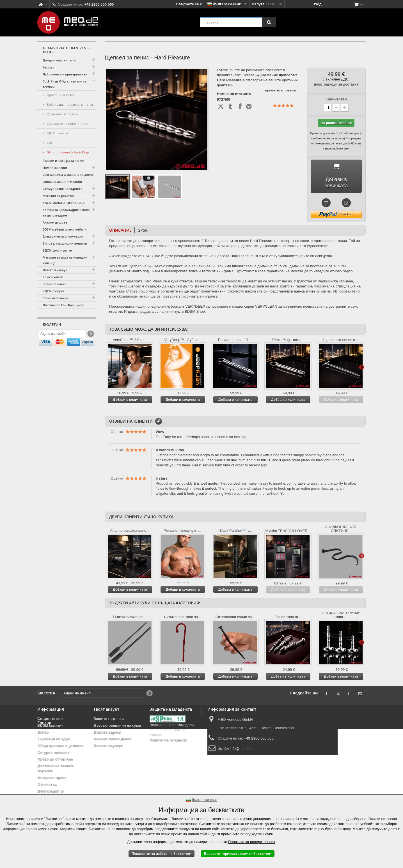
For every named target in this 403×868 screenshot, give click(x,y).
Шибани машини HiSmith (62, 182)
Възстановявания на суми (117, 725)
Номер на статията (234, 94)
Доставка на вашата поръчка (55, 768)
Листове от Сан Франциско (64, 305)
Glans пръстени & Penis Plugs (68, 152)
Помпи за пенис (55, 168)
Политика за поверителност (251, 842)
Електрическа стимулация (63, 236)
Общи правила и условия (60, 746)
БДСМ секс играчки (57, 250)
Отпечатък (47, 784)
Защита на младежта (168, 740)
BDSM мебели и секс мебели (65, 229)
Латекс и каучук (55, 270)
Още (361, 367)
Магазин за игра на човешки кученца (65, 260)
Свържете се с (189, 4)
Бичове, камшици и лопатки (65, 243)
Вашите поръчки (109, 719)
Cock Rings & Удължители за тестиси (65, 84)
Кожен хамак (53, 277)
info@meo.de (241, 749)
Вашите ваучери (108, 746)
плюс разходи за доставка (336, 84)
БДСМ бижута (53, 291)
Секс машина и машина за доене (68, 175)
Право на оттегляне (55, 759)
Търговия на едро (54, 739)
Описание (120, 230)
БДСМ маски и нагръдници (64, 203)
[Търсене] (269, 22)
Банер (43, 732)
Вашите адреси (107, 732)
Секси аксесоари (55, 298)
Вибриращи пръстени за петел (69, 104)
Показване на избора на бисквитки (162, 854)
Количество (336, 99)
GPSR (143, 230)
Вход (317, 4)
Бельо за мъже (54, 284)
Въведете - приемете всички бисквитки (238, 854)
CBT (49, 143)
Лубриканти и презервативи (65, 74)
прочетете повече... (282, 90)
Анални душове (55, 222)
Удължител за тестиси (62, 114)
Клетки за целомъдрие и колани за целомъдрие (68, 212)
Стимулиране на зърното (63, 189)
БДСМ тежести (57, 133)
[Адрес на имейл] (62, 335)
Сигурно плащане (53, 752)
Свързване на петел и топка (67, 124)
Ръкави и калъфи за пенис (63, 161)
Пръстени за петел (60, 95)
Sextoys (48, 67)
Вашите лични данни (112, 739)
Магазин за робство (58, 196)
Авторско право (52, 778)
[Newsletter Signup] (90, 335)
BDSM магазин (51, 725)
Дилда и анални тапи (59, 60)
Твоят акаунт (106, 709)
